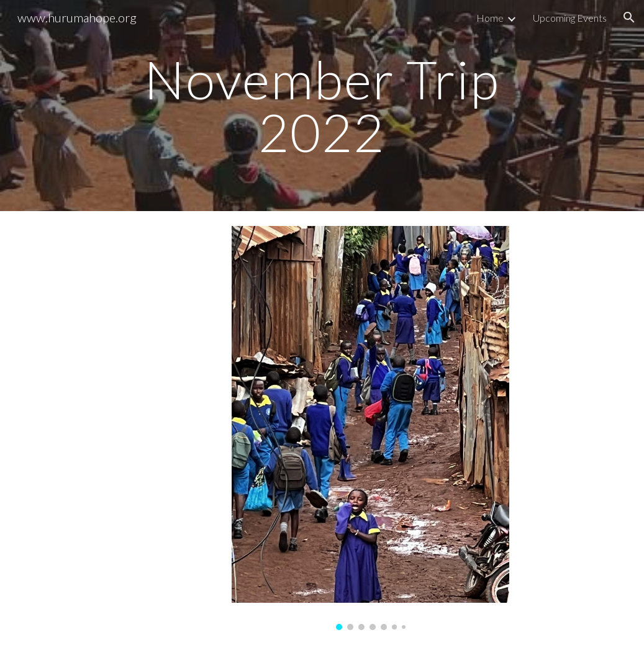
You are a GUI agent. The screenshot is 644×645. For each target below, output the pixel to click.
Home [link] (490, 18)
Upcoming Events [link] (570, 18)
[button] (629, 17)
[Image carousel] (370, 428)
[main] (322, 106)
